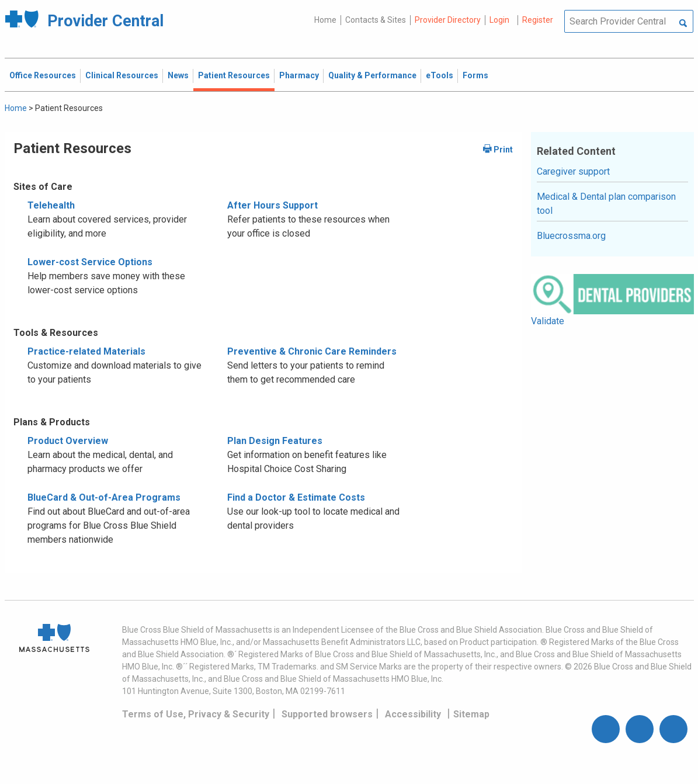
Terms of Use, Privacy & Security (196, 714)
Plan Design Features (275, 441)
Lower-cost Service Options (90, 262)
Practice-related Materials (86, 351)
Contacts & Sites (376, 20)
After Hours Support (272, 205)
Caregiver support (573, 171)
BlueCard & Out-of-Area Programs (104, 497)
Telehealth (51, 205)
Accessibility (413, 714)
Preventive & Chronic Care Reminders (312, 351)
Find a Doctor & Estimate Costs (296, 497)
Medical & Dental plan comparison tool (606, 204)
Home (325, 20)
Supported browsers (327, 714)
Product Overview (68, 441)
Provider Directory (448, 20)
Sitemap (471, 714)
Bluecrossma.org (571, 236)
